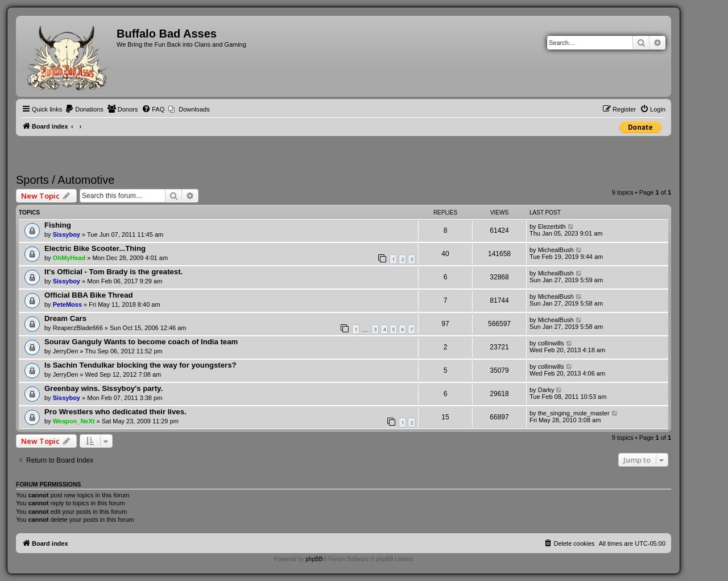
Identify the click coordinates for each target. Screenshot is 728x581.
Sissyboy (67, 234)
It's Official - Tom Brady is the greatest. (113, 272)
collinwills (551, 343)
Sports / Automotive (65, 180)
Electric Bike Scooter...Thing (95, 248)
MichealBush (556, 250)
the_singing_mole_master (574, 413)
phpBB (314, 559)
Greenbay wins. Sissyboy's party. (104, 388)
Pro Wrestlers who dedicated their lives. (115, 412)
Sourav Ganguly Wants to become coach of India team (141, 342)
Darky (546, 390)
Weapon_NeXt (74, 421)
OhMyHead (69, 258)
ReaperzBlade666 (78, 328)
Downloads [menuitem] (194, 109)
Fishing (58, 225)
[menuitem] (84, 109)
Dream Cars (65, 318)
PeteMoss (67, 304)
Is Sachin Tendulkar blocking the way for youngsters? (140, 365)
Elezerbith (552, 226)
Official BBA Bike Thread (89, 295)
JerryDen (66, 351)
